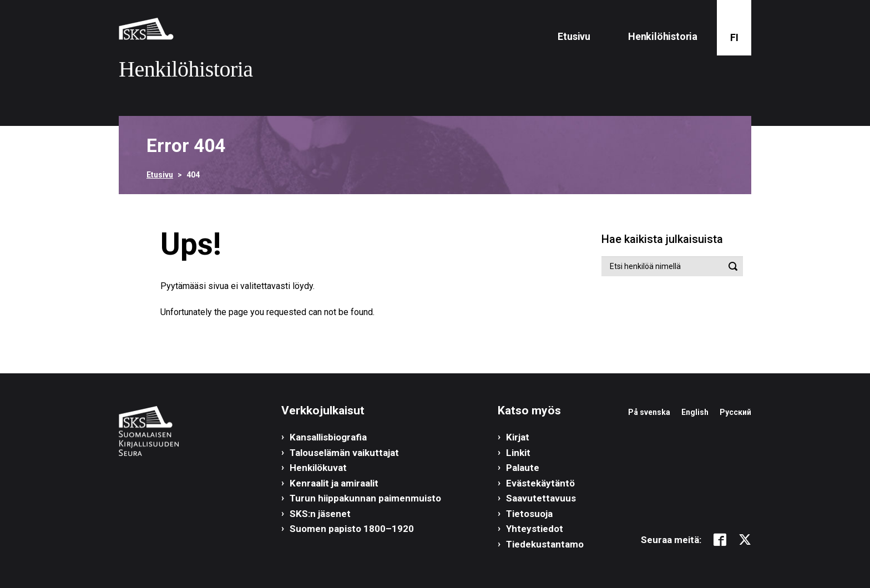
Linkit (518, 453)
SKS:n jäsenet (320, 514)
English (695, 412)
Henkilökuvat (318, 468)
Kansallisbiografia (328, 437)
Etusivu (574, 36)
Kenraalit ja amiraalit (334, 483)
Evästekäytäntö (540, 483)
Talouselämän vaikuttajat (344, 453)
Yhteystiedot (535, 529)
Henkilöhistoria (663, 36)
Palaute (523, 468)
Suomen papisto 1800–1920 (352, 529)
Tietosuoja (529, 514)
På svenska (649, 412)
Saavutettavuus (541, 498)
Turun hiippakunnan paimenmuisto (365, 498)
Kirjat (518, 437)
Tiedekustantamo (545, 544)
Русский (735, 412)
